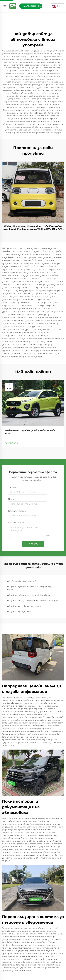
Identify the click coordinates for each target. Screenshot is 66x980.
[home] (13, 6)
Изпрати (33, 544)
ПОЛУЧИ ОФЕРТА (31, 6)
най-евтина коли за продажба (22, 581)
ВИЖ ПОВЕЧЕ (12, 443)
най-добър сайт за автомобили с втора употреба (33, 601)
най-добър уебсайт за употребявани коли (28, 595)
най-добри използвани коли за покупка (26, 606)
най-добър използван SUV (19, 612)
